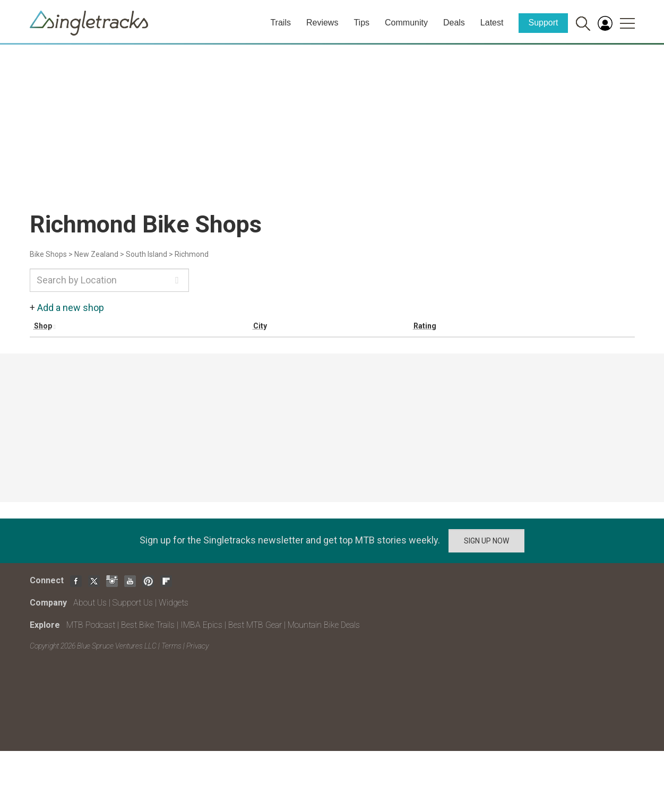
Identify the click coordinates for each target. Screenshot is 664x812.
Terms (171, 646)
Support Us (133, 603)
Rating (425, 326)
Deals (454, 23)
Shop (43, 326)
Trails (281, 23)
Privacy (197, 646)
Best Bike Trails (148, 625)
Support (543, 23)
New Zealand (96, 254)
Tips (361, 23)
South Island (146, 254)
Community (406, 23)
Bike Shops (48, 254)
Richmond (192, 254)
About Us (90, 603)
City (260, 326)
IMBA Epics (201, 625)
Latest (492, 23)
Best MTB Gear (255, 625)
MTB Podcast (91, 625)
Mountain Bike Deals (324, 625)
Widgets (174, 603)
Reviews (322, 23)
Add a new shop (71, 308)
